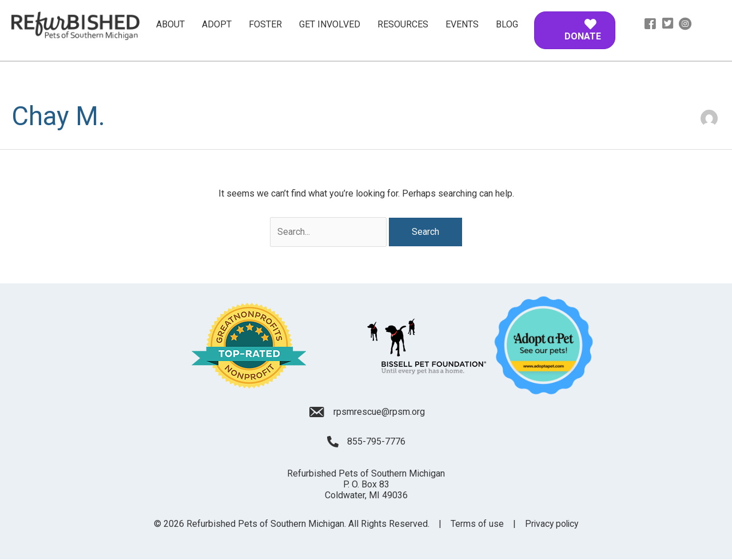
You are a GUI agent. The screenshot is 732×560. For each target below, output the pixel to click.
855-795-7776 (376, 442)
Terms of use (476, 524)
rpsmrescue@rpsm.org (379, 412)
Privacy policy (552, 524)
